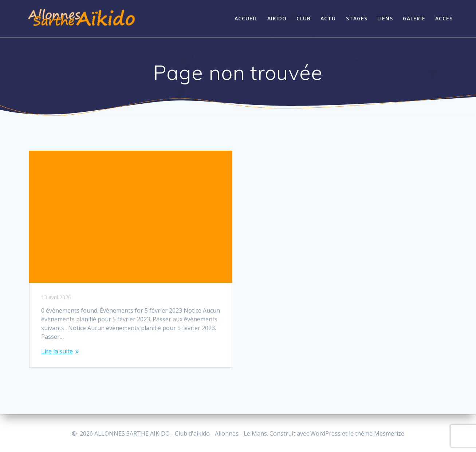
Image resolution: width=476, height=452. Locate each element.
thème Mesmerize (380, 433)
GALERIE (414, 18)
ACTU (328, 18)
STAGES (357, 18)
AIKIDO (277, 18)
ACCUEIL (246, 18)
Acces (444, 18)
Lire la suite (57, 351)
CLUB (304, 18)
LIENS (385, 18)
